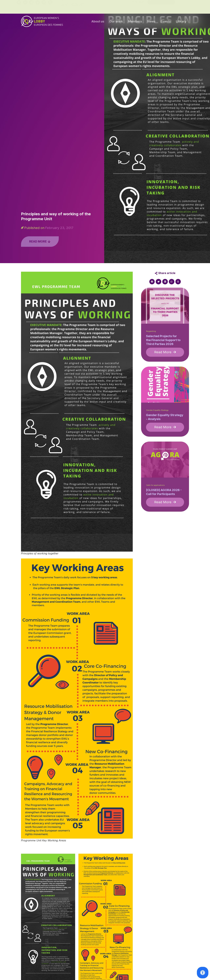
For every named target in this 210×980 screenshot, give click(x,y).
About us (98, 22)
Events (166, 22)
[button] (152, 282)
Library (181, 22)
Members (135, 22)
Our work (116, 22)
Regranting (151, 331)
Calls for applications (155, 485)
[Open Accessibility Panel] (203, 973)
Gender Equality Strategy (157, 410)
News (151, 22)
